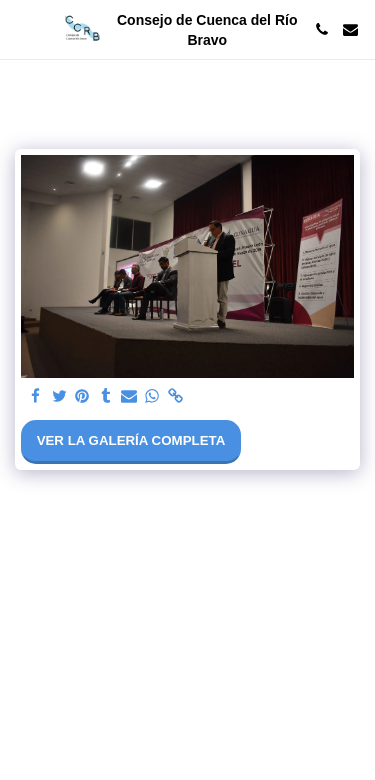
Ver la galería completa (131, 440)
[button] (22, 29)
